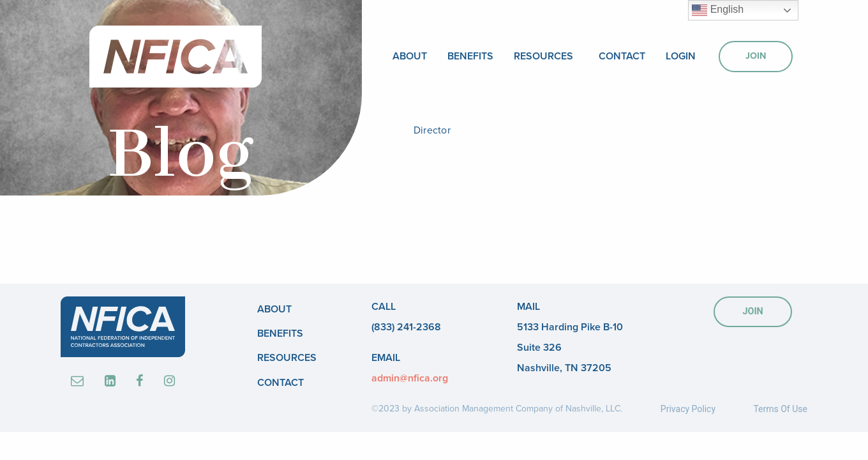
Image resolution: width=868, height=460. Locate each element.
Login (681, 56)
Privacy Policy (688, 409)
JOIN (752, 311)
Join (756, 56)
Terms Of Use (780, 409)
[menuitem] (410, 57)
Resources (543, 56)
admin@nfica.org (410, 378)
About (410, 56)
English (718, 10)
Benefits (470, 56)
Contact (622, 56)
